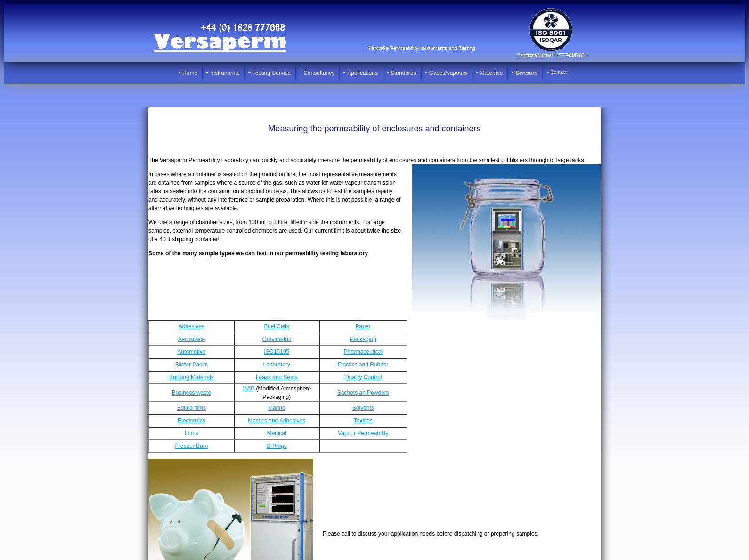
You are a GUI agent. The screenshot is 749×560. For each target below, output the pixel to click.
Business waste (191, 393)
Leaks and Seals (277, 377)
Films (191, 433)
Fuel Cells (277, 326)
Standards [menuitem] (403, 73)
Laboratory (277, 365)
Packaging (363, 339)
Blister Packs (191, 365)
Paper (363, 326)
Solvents (363, 408)
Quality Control (363, 377)
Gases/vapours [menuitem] (448, 73)
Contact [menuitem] (558, 72)
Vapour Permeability (363, 433)
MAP (248, 389)
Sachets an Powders (363, 393)
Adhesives (191, 326)
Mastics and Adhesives (277, 421)
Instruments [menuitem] (225, 73)
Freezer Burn (191, 446)
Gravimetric (277, 339)
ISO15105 (277, 352)
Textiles (363, 421)
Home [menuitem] (190, 73)
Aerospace (191, 339)
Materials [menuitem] (491, 73)
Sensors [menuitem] (526, 73)
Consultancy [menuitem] (319, 73)
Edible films (191, 408)
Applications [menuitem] (362, 73)
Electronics (191, 421)
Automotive (191, 352)
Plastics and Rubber (363, 365)
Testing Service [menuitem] (272, 73)
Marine (277, 408)
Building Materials (191, 377)
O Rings (277, 446)
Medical (277, 433)
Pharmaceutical (363, 352)
